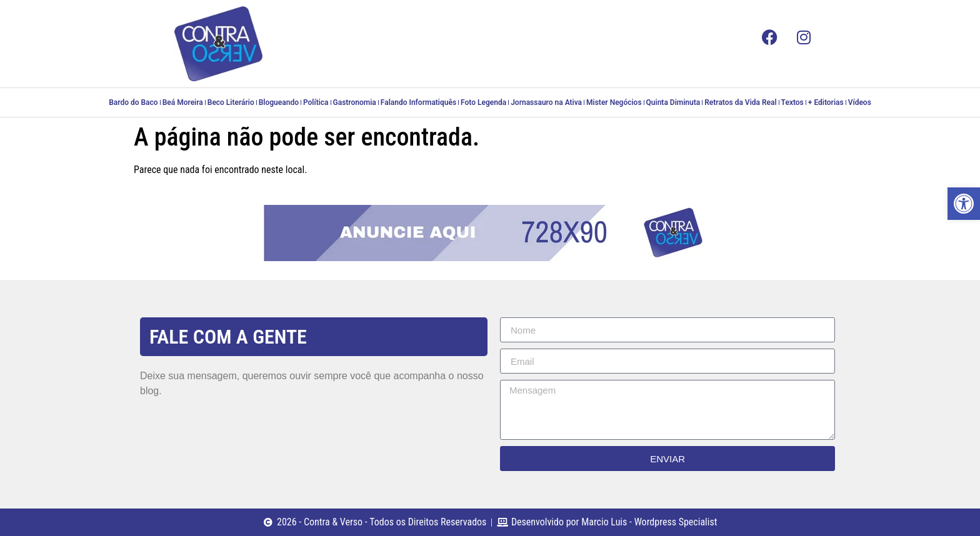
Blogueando (279, 102)
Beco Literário (231, 102)
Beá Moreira (183, 102)
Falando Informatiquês (418, 102)
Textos (792, 102)
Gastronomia (355, 102)
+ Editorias (826, 102)
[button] (964, 204)
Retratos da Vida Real (740, 102)
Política (316, 102)
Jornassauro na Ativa (546, 102)
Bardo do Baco (133, 102)
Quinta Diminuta (673, 102)
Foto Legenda (483, 102)
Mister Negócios (614, 102)
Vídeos (860, 102)
